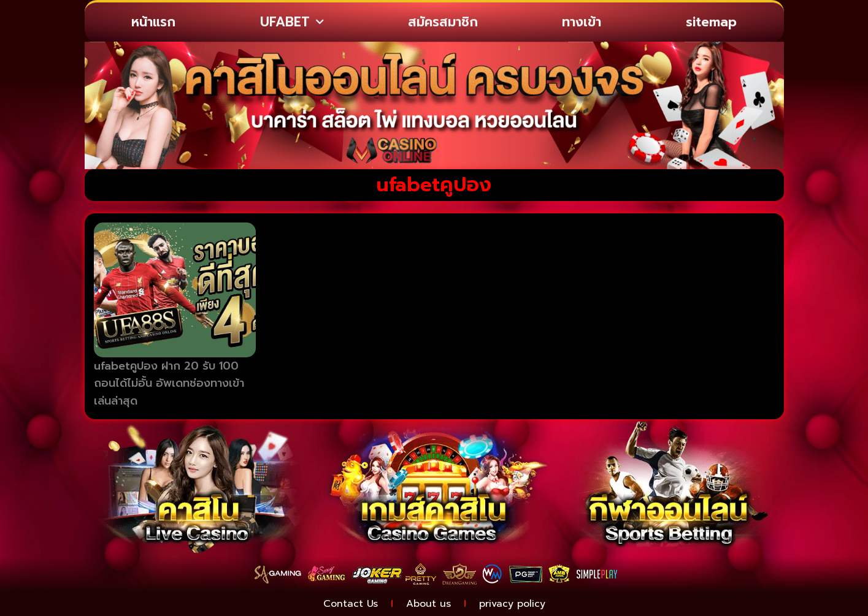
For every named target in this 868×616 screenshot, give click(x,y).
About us (428, 604)
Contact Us (351, 604)
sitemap (711, 22)
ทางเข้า (582, 22)
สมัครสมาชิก (443, 22)
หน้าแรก (153, 22)
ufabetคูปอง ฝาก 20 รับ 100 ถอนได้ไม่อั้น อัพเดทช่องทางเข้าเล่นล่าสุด (169, 384)
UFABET (292, 22)
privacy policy (512, 604)
